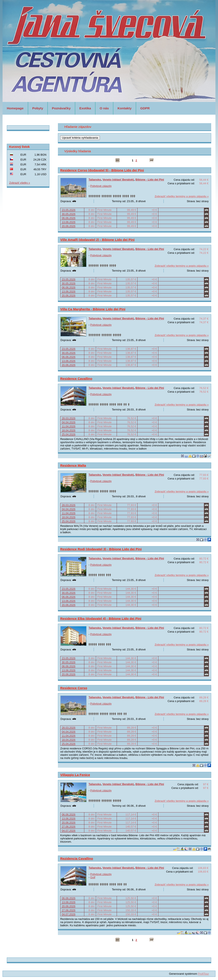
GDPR (145, 108)
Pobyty (38, 108)
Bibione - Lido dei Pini (150, 180)
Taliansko (95, 180)
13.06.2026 (69, 222)
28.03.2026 (69, 418)
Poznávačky (61, 108)
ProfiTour (203, 974)
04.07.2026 (69, 831)
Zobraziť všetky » (20, 183)
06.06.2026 (69, 218)
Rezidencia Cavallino (77, 858)
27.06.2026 (69, 827)
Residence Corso (74, 688)
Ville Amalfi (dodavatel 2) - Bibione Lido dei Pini (97, 240)
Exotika (85, 108)
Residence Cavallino (76, 379)
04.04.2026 (69, 422)
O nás (104, 108)
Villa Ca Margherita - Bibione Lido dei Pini (93, 309)
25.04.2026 (69, 434)
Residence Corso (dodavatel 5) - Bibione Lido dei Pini (102, 170)
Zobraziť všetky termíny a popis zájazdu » (182, 196)
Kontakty (125, 108)
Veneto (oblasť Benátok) (118, 180)
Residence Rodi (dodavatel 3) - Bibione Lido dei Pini (101, 549)
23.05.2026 (69, 210)
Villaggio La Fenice (75, 775)
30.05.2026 (69, 214)
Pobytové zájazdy (101, 186)
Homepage (15, 108)
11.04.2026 (69, 426)
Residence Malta (73, 465)
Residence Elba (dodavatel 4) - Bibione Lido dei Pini (101, 618)
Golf (93, 877)
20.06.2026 (69, 226)
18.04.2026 (69, 430)
